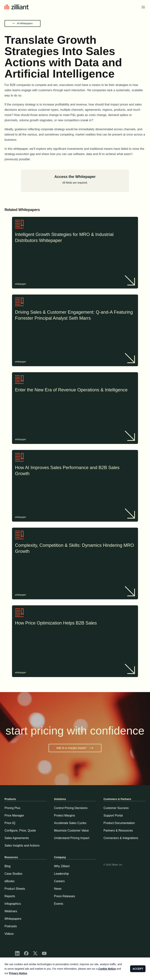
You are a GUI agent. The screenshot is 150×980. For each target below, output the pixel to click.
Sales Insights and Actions (22, 846)
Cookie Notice (107, 969)
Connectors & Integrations (121, 838)
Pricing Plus (12, 808)
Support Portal (113, 815)
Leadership (61, 874)
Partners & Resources (118, 830)
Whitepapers (13, 919)
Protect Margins (64, 815)
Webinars (11, 911)
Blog (7, 866)
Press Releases (64, 896)
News (58, 889)
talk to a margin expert (75, 748)
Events (59, 904)
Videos (9, 934)
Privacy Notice (18, 973)
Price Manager (14, 815)
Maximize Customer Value (71, 830)
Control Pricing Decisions (71, 808)
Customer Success (116, 808)
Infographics (13, 904)
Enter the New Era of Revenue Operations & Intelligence (75, 390)
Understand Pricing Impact (72, 838)
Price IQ (10, 823)
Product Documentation (119, 823)
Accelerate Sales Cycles (70, 823)
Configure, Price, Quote (20, 830)
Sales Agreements (17, 838)
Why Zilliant (62, 866)
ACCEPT (138, 969)
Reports (10, 896)
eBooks (9, 881)
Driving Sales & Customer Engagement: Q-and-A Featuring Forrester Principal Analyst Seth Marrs (75, 316)
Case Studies (13, 874)
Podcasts (11, 926)
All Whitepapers (25, 23)
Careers (59, 881)
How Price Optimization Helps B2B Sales (75, 623)
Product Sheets (15, 889)
